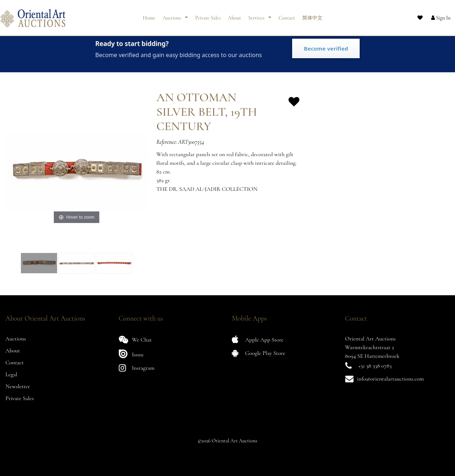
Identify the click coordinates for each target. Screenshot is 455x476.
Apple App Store (258, 340)
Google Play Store (259, 353)
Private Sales (208, 15)
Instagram (137, 368)
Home (149, 15)
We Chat (135, 340)
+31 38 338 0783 (375, 366)
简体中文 (312, 15)
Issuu (131, 354)
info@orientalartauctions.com (391, 379)
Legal (11, 374)
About (234, 15)
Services (257, 15)
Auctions (172, 15)
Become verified (326, 48)
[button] (435, 16)
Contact (287, 15)
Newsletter (18, 386)
